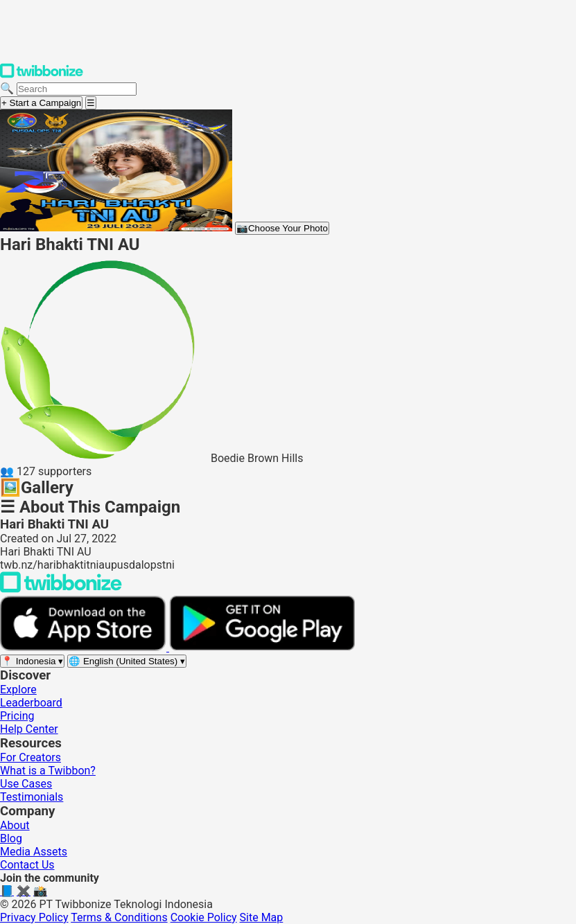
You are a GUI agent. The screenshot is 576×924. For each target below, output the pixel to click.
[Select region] (32, 661)
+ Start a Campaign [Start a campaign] (41, 103)
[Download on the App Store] (85, 647)
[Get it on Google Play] (262, 647)
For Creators (30, 757)
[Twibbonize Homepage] (42, 75)
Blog (11, 838)
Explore (18, 690)
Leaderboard (31, 703)
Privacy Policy (34, 917)
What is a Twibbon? (48, 771)
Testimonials (32, 797)
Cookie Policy (204, 917)
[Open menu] (91, 103)
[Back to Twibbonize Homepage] (61, 589)
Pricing (17, 716)
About (15, 825)
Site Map (262, 917)
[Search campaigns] (77, 89)
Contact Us (27, 865)
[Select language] (127, 661)
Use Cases (26, 784)
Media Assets (34, 852)
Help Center (29, 729)
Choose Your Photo (282, 228)
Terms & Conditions (119, 917)
